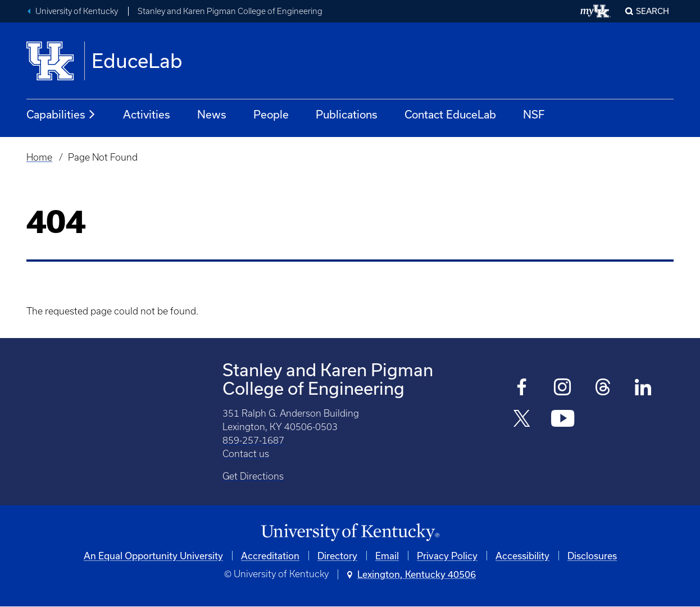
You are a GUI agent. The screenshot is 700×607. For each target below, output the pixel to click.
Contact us (246, 454)
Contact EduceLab (450, 114)
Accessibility (522, 556)
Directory (337, 556)
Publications (347, 114)
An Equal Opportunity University (153, 556)
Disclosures (592, 556)
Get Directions (253, 476)
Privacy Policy (447, 556)
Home (39, 157)
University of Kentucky (77, 11)
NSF (534, 114)
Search (653, 11)
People (271, 114)
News (212, 114)
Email (387, 556)
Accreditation (270, 556)
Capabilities (61, 115)
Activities (147, 114)
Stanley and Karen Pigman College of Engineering (230, 11)
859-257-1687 (253, 440)
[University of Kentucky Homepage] (350, 533)
